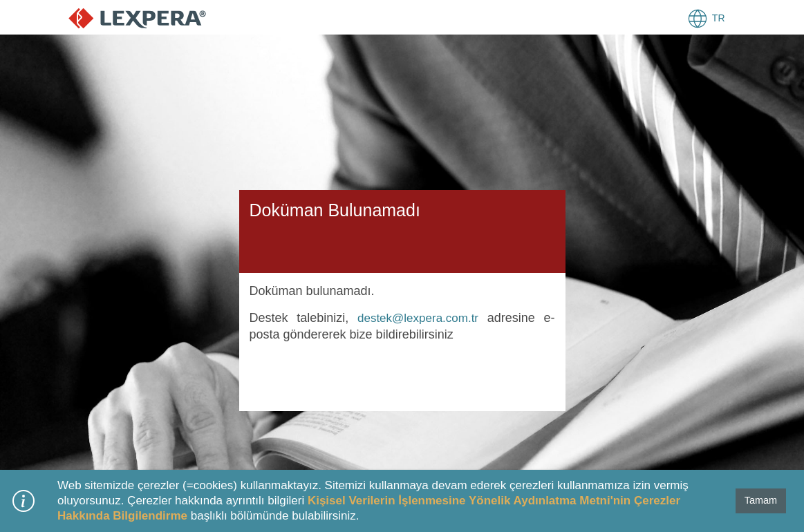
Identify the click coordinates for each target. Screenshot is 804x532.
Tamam (761, 500)
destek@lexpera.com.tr (418, 318)
